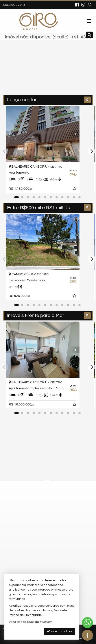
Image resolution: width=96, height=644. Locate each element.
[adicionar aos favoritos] (86, 189)
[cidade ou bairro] (39, 72)
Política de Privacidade (25, 615)
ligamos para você (34, 556)
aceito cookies (59, 631)
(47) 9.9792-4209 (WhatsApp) (41, 540)
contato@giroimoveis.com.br (41, 548)
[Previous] (12, 134)
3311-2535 (31, 532)
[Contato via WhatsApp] (87, 623)
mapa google (30, 510)
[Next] (84, 134)
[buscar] (76, 72)
